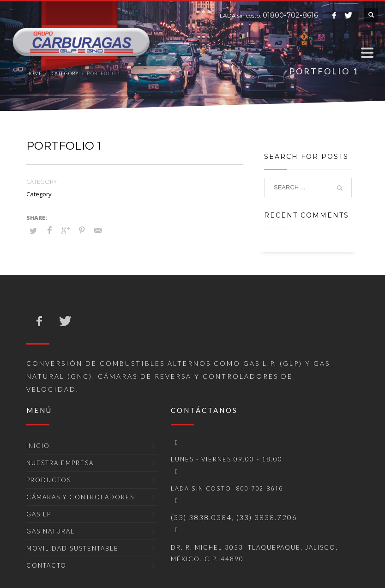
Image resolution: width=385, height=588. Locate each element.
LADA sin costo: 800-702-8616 (227, 488)
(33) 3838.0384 (201, 517)
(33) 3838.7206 (267, 517)
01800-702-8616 (290, 15)
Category (39, 194)
